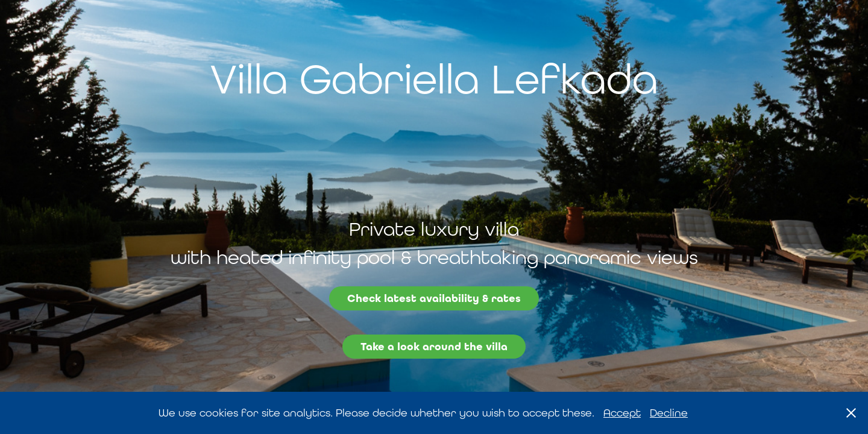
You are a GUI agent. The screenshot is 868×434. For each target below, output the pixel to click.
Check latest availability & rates (434, 298)
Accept (622, 413)
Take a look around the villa (434, 347)
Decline (669, 413)
